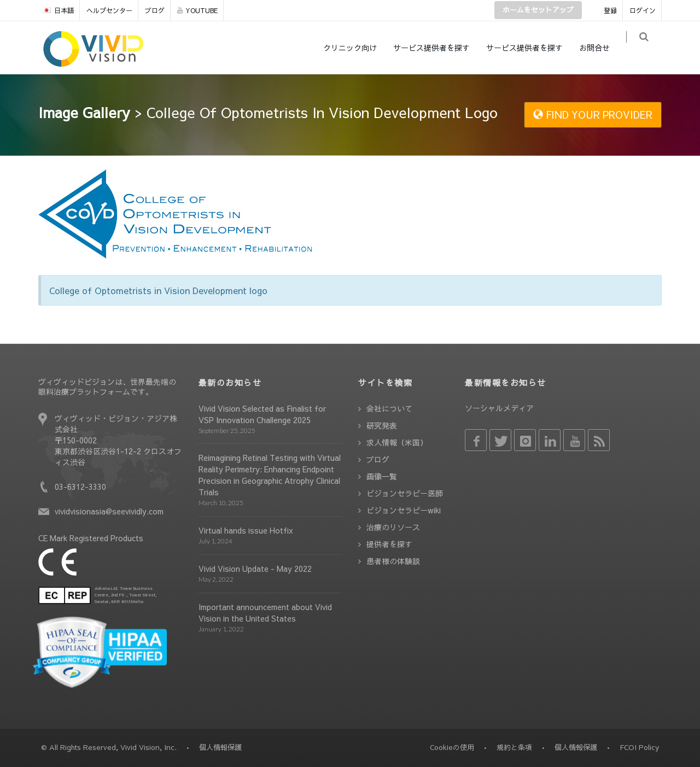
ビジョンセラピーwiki (404, 510)
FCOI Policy (639, 747)
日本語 (58, 10)
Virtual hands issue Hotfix (246, 530)
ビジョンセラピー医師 (405, 493)
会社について (389, 408)
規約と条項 (514, 747)
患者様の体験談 (393, 561)
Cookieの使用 (452, 747)
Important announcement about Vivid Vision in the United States (265, 613)
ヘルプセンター (109, 10)
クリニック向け (357, 48)
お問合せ (602, 48)
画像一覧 (382, 476)
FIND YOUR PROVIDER (593, 115)
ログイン (643, 10)
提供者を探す (389, 544)
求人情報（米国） (397, 442)
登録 (610, 10)
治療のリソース (393, 527)
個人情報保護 (576, 747)
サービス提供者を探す (439, 48)
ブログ (155, 10)
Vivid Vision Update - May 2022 (255, 569)
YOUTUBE (197, 10)
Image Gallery (84, 112)
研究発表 (382, 425)
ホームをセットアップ (538, 10)
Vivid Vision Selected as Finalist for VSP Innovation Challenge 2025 (262, 414)
